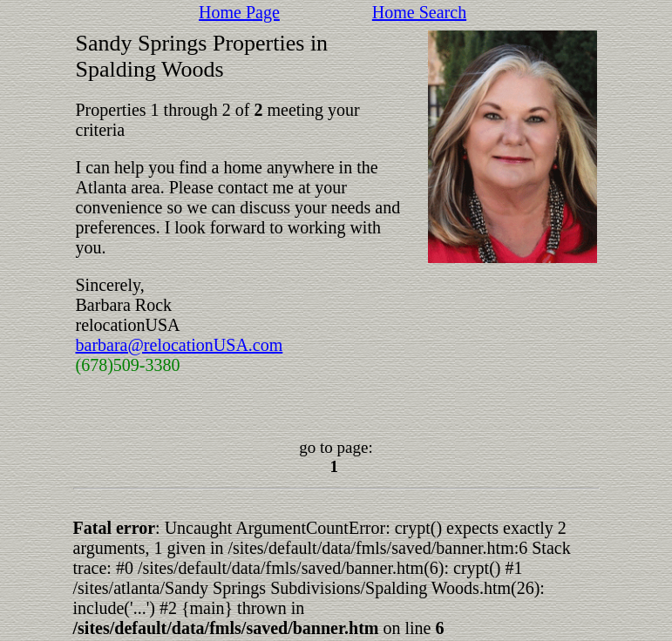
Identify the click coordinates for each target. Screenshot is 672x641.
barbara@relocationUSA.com (180, 345)
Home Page (239, 12)
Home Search (419, 12)
